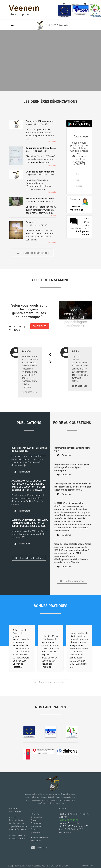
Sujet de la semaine (18, 826)
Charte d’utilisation (18, 829)
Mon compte (37, 826)
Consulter (64, 455)
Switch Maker (88, 866)
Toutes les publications (29, 558)
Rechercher (76, 5)
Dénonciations (16, 820)
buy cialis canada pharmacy (77, 360)
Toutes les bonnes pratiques (51, 682)
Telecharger (22, 472)
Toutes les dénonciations (33, 253)
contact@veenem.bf (70, 823)
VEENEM (50, 25)
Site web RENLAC (17, 836)
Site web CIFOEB (17, 839)
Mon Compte (88, 4)
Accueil (13, 817)
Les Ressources (17, 823)
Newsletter (42, 848)
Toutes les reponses (72, 581)
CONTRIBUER (40, 327)
